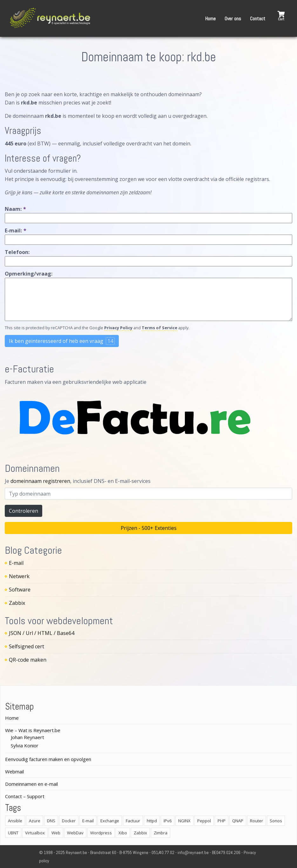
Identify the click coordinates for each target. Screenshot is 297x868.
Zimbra (161, 833)
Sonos (276, 821)
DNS (51, 821)
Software (20, 590)
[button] (281, 16)
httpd (152, 821)
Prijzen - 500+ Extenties (149, 528)
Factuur (133, 821)
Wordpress (101, 833)
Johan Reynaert (27, 737)
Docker (69, 821)
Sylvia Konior (25, 745)
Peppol (204, 821)
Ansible (15, 821)
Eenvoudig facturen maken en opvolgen (48, 759)
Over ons (233, 19)
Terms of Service (159, 328)
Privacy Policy (118, 328)
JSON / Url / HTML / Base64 (42, 633)
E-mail (16, 563)
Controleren (24, 511)
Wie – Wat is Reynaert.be (33, 730)
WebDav (75, 833)
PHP (222, 821)
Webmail (14, 771)
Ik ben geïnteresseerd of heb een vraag (62, 341)
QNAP (238, 821)
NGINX (184, 821)
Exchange (110, 821)
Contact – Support (25, 796)
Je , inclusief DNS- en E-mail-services (78, 481)
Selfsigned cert (27, 646)
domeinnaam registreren (40, 481)
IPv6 (168, 821)
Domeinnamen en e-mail (31, 784)
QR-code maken (28, 660)
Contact (258, 19)
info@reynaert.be (193, 852)
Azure (35, 821)
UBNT (13, 833)
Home (210, 19)
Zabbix (17, 603)
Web (56, 833)
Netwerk (19, 576)
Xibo (123, 833)
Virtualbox (35, 833)
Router (256, 821)
